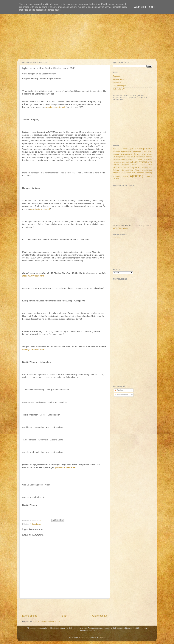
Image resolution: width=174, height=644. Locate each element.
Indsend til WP (119, 89)
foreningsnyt (127, 154)
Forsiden (117, 76)
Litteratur (132, 159)
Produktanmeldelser (121, 168)
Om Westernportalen (122, 86)
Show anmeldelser (143, 170)
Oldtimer (116, 165)
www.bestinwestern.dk (55, 107)
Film (150, 151)
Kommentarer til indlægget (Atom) (46, 621)
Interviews (116, 159)
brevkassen (137, 151)
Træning (148, 173)
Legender (124, 159)
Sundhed (117, 173)
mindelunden (117, 162)
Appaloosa (132, 149)
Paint (135, 165)
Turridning (117, 176)
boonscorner (126, 151)
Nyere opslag (30, 616)
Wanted (149, 176)
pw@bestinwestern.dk (66, 467)
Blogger (102, 637)
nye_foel (125, 162)
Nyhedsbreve (35, 524)
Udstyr (125, 176)
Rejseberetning (127, 170)
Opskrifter (126, 165)
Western (116, 179)
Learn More (140, 7)
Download (117, 83)
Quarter (136, 167)
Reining (116, 170)
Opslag (119, 390)
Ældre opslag (99, 616)
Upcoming (137, 176)
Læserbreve (147, 159)
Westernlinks (118, 79)
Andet (125, 149)
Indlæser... (117, 238)
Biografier (117, 151)
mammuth (85, 637)
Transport (140, 173)
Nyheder (134, 162)
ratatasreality (147, 168)
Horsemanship (140, 157)
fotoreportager (141, 154)
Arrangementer (145, 149)
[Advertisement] (87, 40)
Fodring (116, 154)
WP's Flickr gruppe (121, 228)
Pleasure (142, 165)
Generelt (130, 157)
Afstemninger (117, 149)
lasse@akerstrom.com (33, 276)
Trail (133, 173)
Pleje (150, 165)
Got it (152, 7)
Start (65, 616)
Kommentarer (121, 395)
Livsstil (139, 159)
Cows (145, 151)
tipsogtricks (126, 173)
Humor (149, 157)
